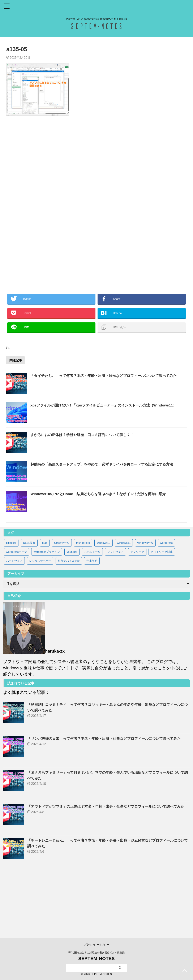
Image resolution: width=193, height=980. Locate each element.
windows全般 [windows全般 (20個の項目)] (145, 602)
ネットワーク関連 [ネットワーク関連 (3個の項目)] (162, 611)
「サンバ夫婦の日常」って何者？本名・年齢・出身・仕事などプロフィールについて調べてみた (108, 797)
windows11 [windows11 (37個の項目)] (124, 602)
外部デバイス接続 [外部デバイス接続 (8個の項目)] (69, 620)
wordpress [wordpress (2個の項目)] (166, 602)
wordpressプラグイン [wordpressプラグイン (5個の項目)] (47, 611)
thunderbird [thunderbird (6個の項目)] (83, 602)
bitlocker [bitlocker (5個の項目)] (11, 602)
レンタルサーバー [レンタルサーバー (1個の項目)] (40, 620)
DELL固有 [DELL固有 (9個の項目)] (29, 602)
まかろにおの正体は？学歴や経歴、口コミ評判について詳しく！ (96, 462)
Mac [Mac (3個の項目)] (45, 602)
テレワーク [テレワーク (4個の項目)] (137, 611)
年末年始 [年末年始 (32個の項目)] (92, 620)
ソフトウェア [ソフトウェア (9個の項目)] (115, 611)
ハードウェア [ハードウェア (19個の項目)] (14, 620)
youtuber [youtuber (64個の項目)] (72, 611)
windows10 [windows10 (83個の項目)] (103, 602)
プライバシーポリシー (96, 945)
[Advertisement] (96, 166)
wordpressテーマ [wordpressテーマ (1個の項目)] (16, 611)
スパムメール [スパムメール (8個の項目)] (92, 611)
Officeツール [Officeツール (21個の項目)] (62, 602)
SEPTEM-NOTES (96, 959)
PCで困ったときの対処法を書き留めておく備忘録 (97, 953)
